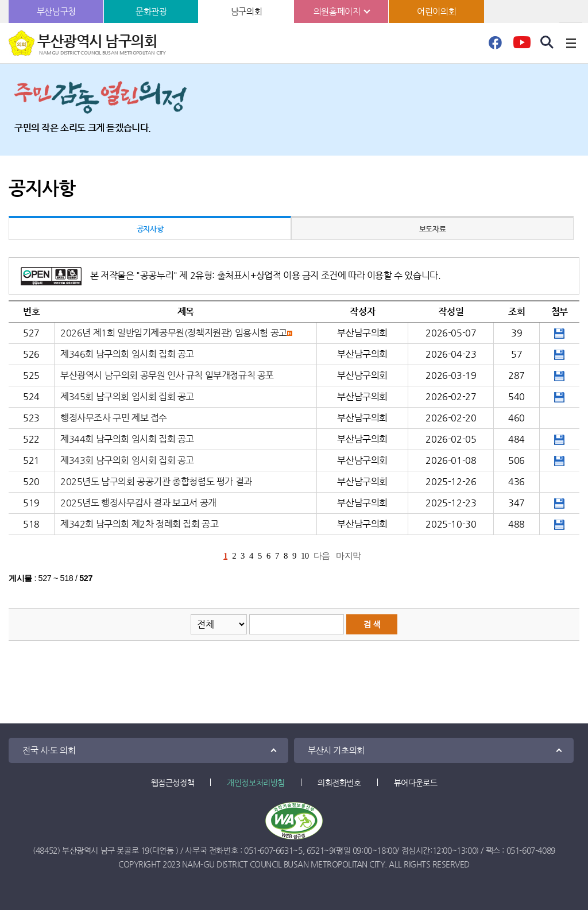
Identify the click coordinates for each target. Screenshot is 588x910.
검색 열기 (547, 42)
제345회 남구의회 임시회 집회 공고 (127, 396)
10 (305, 556)
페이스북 (495, 46)
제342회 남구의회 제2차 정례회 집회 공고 (139, 524)
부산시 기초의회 (336, 750)
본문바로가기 (0, 0)
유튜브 (522, 46)
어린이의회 (436, 11)
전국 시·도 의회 (49, 750)
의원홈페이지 (337, 11)
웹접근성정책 (173, 783)
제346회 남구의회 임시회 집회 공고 (127, 354)
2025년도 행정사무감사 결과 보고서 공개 (138, 503)
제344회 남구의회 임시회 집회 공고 (127, 439)
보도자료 (432, 229)
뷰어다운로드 (416, 783)
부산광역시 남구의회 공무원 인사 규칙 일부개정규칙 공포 (167, 375)
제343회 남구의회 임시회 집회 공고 (127, 460)
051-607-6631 (268, 850)
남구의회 (246, 11)
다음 (322, 556)
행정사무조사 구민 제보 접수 (114, 418)
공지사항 (150, 229)
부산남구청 (56, 11)
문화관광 (151, 11)
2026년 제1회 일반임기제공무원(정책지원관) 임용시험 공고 (174, 333)
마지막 (349, 556)
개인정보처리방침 (256, 783)
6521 (315, 850)
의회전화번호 (339, 783)
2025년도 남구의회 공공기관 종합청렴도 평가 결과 (156, 481)
